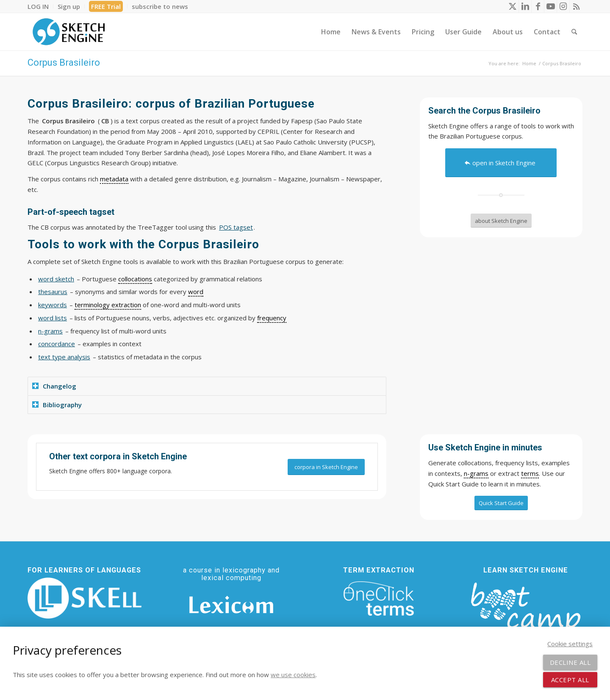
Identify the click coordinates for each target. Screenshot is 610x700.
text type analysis (64, 357)
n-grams (50, 331)
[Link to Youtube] (550, 6)
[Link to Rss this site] (576, 6)
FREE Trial (106, 6)
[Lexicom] (231, 605)
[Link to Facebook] (538, 6)
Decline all (570, 662)
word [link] (196, 292)
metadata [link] (114, 179)
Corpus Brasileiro (64, 62)
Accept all (570, 680)
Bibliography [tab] (57, 405)
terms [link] (530, 473)
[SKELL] (85, 598)
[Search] (574, 32)
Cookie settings (570, 644)
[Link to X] (512, 6)
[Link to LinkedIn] (525, 6)
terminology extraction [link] (108, 305)
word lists (53, 318)
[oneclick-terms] (379, 599)
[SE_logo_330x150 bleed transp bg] (69, 32)
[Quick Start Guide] (501, 503)
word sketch (56, 279)
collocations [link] (135, 279)
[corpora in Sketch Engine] (326, 467)
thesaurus (53, 292)
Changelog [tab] (54, 386)
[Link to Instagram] (563, 6)
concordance (57, 344)
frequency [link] (272, 318)
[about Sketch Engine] (501, 221)
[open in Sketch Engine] (501, 163)
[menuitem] (40, 6)
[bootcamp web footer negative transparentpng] (525, 612)
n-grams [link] (476, 473)
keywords (53, 305)
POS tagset (236, 227)
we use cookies (293, 675)
